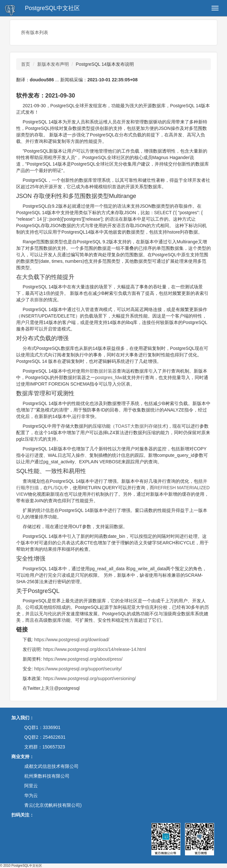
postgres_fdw (108, 377)
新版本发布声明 (53, 64)
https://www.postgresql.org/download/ (72, 640)
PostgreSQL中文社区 (52, 8)
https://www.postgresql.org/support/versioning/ (90, 678)
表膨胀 (37, 300)
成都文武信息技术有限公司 (51, 766)
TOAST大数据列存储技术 (141, 426)
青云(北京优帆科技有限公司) (53, 805)
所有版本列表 (35, 32)
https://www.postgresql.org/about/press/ (83, 659)
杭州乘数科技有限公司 (47, 776)
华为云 (31, 795)
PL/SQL (56, 488)
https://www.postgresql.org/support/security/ (78, 669)
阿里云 (31, 786)
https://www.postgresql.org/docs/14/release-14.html (95, 649)
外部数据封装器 (101, 371)
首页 (26, 64)
